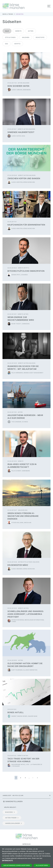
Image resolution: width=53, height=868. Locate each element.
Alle (7, 31)
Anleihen (26, 37)
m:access (10, 812)
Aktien (31, 31)
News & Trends (8, 14)
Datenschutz (7, 861)
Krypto (17, 44)
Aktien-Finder (12, 818)
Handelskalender (14, 823)
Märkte (18, 31)
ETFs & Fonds (10, 37)
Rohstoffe (40, 37)
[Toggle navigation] (49, 6)
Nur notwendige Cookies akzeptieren (17, 865)
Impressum (26, 844)
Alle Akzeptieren (42, 865)
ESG (7, 44)
